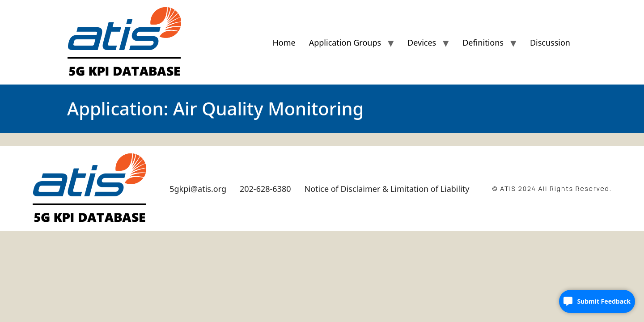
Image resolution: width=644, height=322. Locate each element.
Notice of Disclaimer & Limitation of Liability (387, 189)
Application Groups (345, 42)
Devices (422, 42)
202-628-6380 (265, 189)
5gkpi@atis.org (198, 189)
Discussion (550, 42)
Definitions (483, 42)
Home (284, 42)
